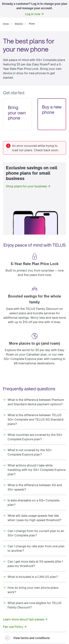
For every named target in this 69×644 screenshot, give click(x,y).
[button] (34, 402)
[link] (34, 14)
